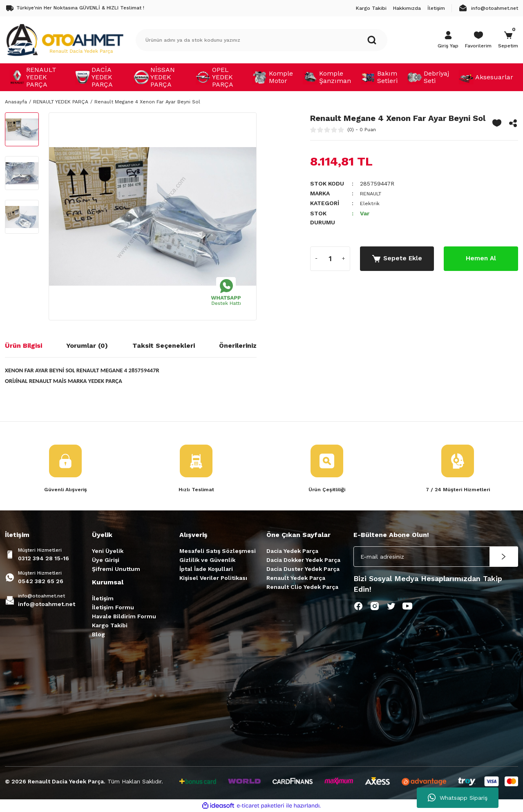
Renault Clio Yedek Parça (302, 587)
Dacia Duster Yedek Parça (303, 569)
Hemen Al (481, 258)
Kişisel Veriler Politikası (213, 578)
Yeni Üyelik (108, 551)
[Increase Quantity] (344, 258)
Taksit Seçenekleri (164, 346)
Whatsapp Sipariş (458, 798)
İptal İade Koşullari (206, 569)
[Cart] (508, 40)
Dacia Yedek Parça (292, 551)
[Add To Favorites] (497, 123)
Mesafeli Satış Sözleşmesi (218, 551)
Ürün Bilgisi (23, 346)
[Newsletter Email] (436, 557)
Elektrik (370, 203)
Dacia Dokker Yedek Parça (303, 560)
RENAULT (373, 193)
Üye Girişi (106, 560)
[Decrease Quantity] (317, 258)
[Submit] (504, 557)
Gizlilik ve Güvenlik (207, 560)
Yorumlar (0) (87, 346)
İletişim (103, 599)
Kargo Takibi (110, 626)
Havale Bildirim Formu (124, 617)
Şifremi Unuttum (116, 569)
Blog (98, 635)
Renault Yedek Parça (296, 578)
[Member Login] (448, 40)
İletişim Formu (113, 608)
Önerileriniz (238, 346)
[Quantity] (330, 258)
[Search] (261, 40)
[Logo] (65, 40)
